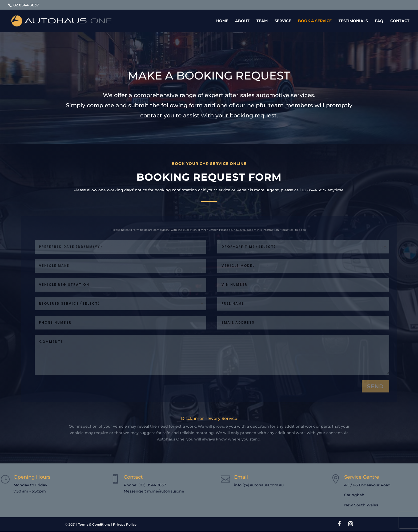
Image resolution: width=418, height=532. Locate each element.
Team (262, 21)
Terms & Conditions (94, 524)
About (242, 21)
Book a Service (315, 21)
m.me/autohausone (166, 491)
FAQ (379, 21)
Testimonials (353, 21)
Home (222, 21)
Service (283, 21)
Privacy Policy (125, 524)
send (375, 386)
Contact (400, 21)
